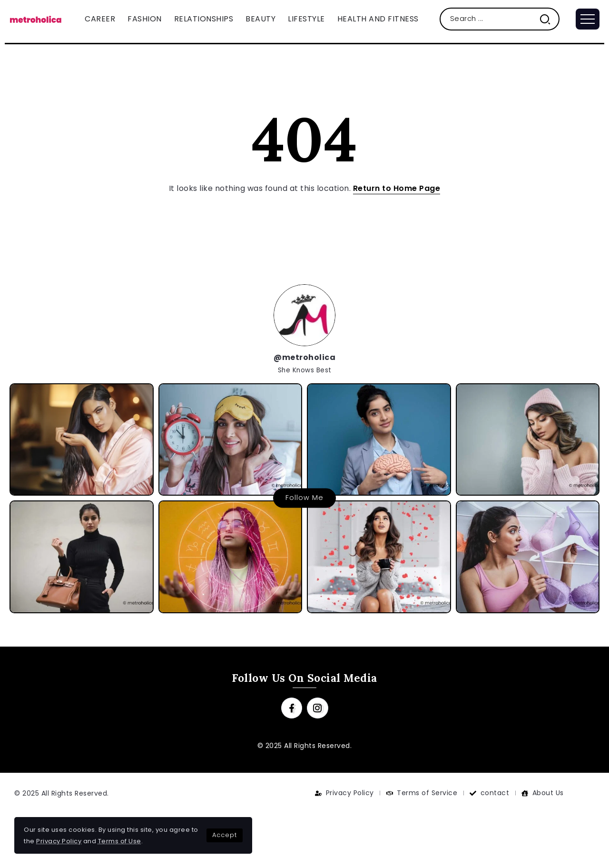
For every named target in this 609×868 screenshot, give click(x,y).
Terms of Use (120, 841)
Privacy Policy (59, 841)
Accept (225, 835)
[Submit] (549, 19)
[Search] (500, 19)
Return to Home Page (397, 188)
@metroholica (304, 357)
